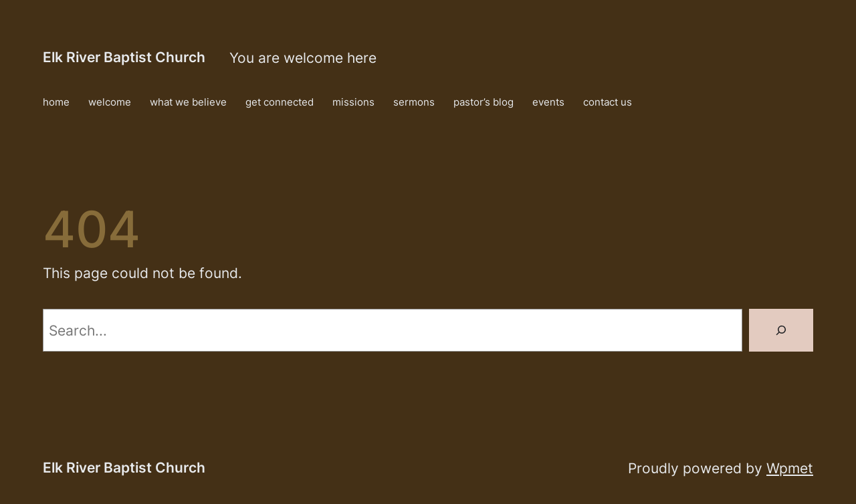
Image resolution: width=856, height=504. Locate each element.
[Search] (781, 330)
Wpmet (790, 468)
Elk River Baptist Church (124, 57)
